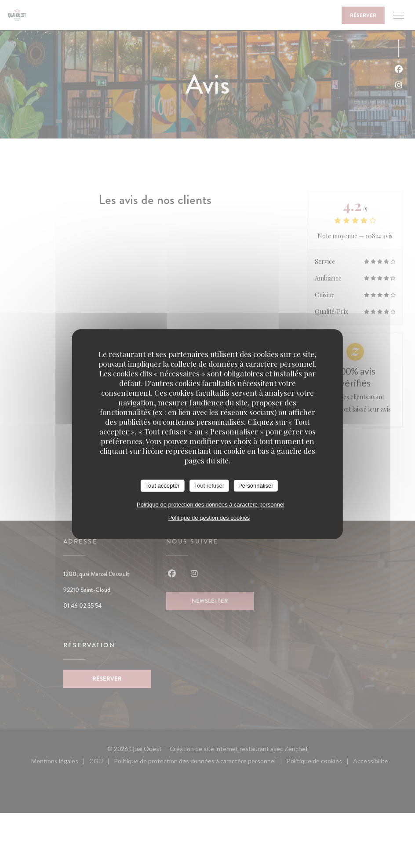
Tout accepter (162, 486)
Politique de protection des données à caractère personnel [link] (211, 504)
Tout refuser (209, 486)
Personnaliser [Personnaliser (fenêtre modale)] (256, 486)
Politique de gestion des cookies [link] (209, 517)
